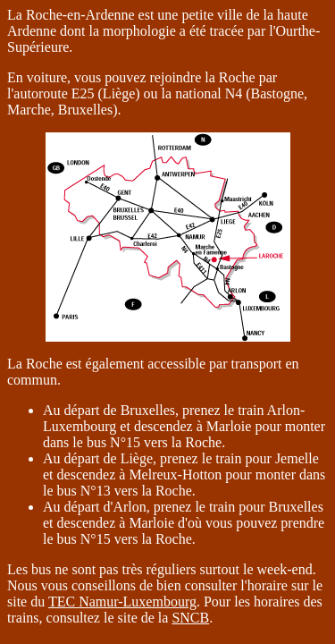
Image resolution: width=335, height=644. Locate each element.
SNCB (190, 618)
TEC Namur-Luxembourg (122, 602)
